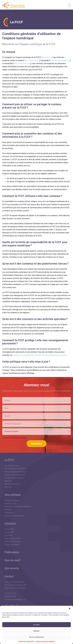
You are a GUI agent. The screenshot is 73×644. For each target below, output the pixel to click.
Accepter (36, 625)
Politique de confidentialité (26, 641)
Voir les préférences (36, 637)
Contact (9, 576)
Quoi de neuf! (12, 560)
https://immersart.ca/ (22, 64)
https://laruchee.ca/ (32, 60)
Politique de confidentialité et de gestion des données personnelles (39, 355)
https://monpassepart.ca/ (60, 60)
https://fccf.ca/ (47, 57)
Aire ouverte (12, 568)
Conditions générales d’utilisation (45, 641)
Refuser (36, 631)
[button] (70, 609)
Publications (12, 552)
